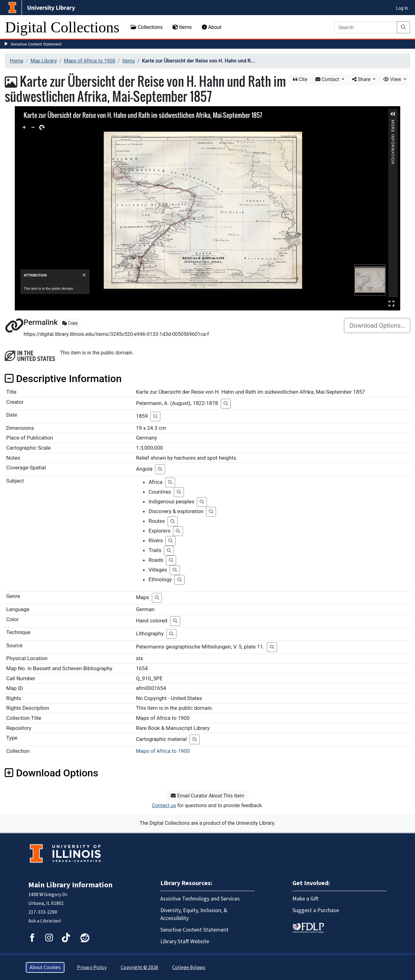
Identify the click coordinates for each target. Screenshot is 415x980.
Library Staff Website (185, 942)
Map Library (44, 61)
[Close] (84, 275)
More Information (393, 122)
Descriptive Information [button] (63, 379)
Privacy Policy (92, 967)
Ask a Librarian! (45, 921)
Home (17, 61)
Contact (328, 79)
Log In (402, 8)
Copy (70, 323)
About (212, 27)
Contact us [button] (164, 805)
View (393, 79)
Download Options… (377, 326)
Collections (147, 27)
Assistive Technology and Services (200, 899)
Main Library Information (70, 885)
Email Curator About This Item (207, 796)
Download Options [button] (51, 773)
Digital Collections (62, 27)
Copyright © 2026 (139, 967)
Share (362, 79)
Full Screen (391, 303)
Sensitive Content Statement (36, 44)
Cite (300, 79)
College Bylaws (189, 967)
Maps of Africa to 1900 (89, 61)
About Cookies (45, 967)
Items (182, 27)
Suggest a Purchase (316, 910)
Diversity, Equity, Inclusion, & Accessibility (194, 914)
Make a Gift (305, 899)
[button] (393, 114)
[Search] (366, 27)
